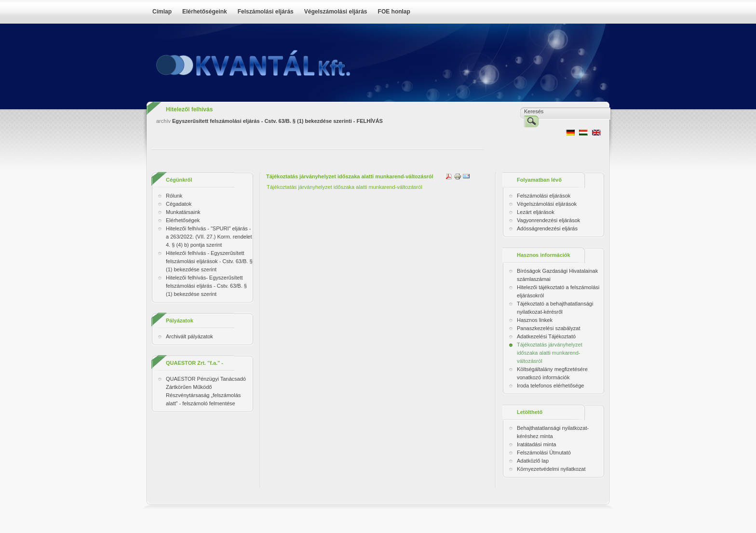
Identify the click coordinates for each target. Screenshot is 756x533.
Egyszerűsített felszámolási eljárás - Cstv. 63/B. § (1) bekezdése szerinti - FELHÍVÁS (277, 121)
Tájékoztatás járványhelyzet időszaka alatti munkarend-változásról (345, 187)
